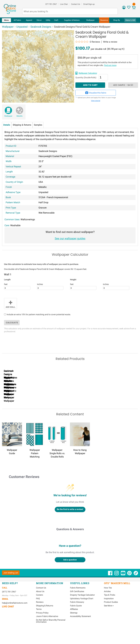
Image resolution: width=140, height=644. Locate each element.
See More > (109, 619)
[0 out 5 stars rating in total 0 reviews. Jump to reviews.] (88, 42)
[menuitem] (6, 20)
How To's (108, 601)
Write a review (110, 42)
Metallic (20, 116)
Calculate (12, 323)
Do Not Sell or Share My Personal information (51, 634)
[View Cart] (134, 8)
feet (6, 284)
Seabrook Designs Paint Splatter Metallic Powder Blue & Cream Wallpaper (119, 410)
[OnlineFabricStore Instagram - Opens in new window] (117, 587)
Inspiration (109, 611)
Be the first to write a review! (70, 522)
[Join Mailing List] (11, 586)
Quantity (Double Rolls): (86, 78)
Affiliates (74, 622)
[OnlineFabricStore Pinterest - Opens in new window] (130, 587)
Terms (39, 622)
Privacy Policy (42, 626)
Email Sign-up (89, 4)
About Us (40, 604)
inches (40, 284)
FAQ (38, 611)
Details (7, 125)
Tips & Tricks (110, 608)
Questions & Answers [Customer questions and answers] (70, 542)
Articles (107, 604)
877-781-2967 (51, 4)
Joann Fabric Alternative (47, 629)
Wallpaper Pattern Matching (35, 466)
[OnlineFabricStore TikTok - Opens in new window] (136, 587)
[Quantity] (103, 77)
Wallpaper (8, 116)
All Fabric (17, 20)
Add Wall (10, 303)
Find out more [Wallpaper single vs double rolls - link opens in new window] (110, 65)
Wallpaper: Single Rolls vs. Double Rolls (57, 466)
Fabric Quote (76, 619)
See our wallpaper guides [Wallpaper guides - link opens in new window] (70, 238)
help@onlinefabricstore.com (15, 616)
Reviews (40, 615)
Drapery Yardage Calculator (82, 608)
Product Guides (111, 615)
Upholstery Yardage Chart (82, 611)
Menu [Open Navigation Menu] (6, 20)
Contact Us (76, 4)
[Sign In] (124, 9)
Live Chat (64, 4)
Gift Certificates (77, 604)
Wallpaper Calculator (88, 73)
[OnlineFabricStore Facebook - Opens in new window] (110, 587)
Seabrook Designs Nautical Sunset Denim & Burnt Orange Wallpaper (19, 410)
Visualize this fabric (96, 93)
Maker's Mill (130, 20)
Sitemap (74, 626)
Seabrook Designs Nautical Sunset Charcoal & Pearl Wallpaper (85, 410)
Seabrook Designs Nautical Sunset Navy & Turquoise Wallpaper (52, 410)
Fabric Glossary (77, 615)
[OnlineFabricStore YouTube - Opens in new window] (123, 587)
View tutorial (96, 101)
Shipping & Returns (22, 125)
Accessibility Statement (80, 629)
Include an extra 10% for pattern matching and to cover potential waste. (39, 314)
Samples (38, 125)
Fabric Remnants (78, 601)
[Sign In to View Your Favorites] (129, 8)
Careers (40, 608)
